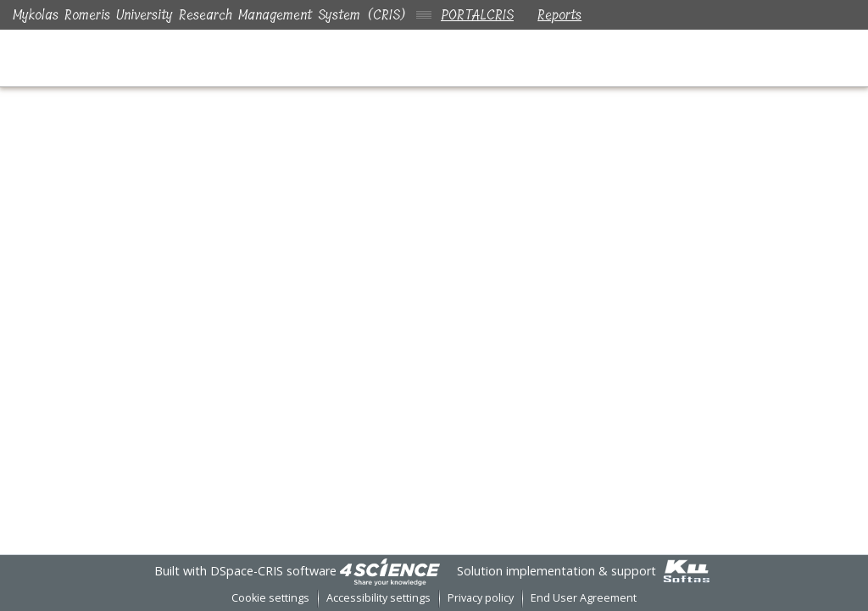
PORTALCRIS (477, 15)
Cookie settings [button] (270, 598)
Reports (563, 15)
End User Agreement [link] (584, 598)
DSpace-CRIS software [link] (273, 571)
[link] (390, 571)
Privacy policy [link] (481, 598)
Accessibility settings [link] (378, 598)
